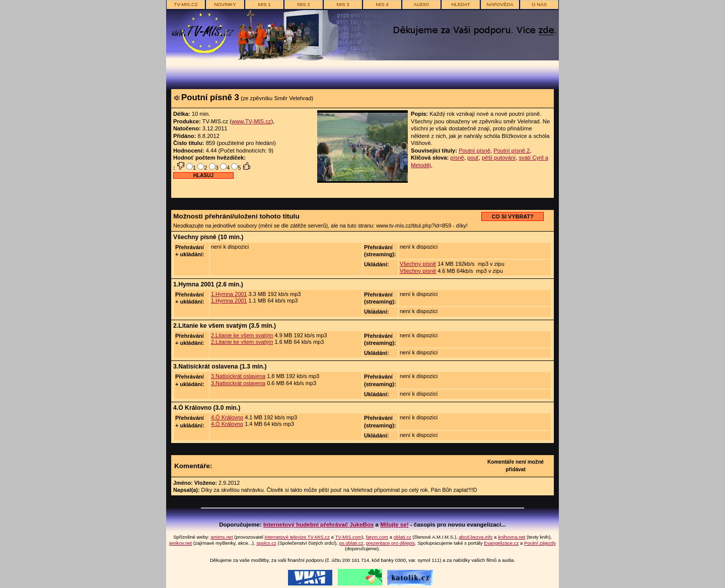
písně (457, 158)
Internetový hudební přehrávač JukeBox (319, 525)
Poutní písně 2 (512, 151)
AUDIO (421, 4)
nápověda (500, 4)
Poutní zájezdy (540, 543)
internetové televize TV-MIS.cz (297, 537)
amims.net (222, 537)
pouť (473, 158)
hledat (460, 4)
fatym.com (377, 537)
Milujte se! (394, 525)
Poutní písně (475, 151)
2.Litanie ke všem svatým (242, 335)
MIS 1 (264, 4)
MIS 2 (303, 4)
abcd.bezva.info (476, 537)
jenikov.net (180, 543)
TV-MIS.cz (186, 4)
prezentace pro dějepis (390, 543)
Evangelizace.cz (501, 543)
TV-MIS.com (348, 537)
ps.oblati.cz (351, 543)
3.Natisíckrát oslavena (238, 376)
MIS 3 (343, 4)
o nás (539, 4)
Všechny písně (418, 264)
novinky (225, 4)
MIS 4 (382, 4)
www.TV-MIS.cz (251, 121)
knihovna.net (512, 537)
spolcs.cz (266, 543)
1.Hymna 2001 (229, 294)
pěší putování (499, 158)
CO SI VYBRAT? (512, 216)
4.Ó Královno (227, 417)
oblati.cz (403, 537)
